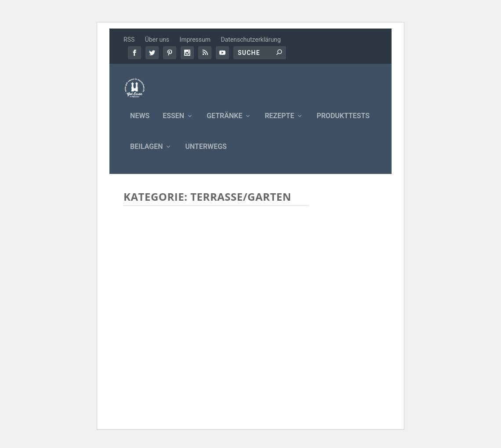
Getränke (224, 122)
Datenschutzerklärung (251, 40)
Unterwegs (206, 153)
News (140, 122)
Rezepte (279, 122)
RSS (129, 40)
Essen (173, 122)
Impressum (195, 40)
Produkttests (343, 122)
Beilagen (146, 153)
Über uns (157, 40)
